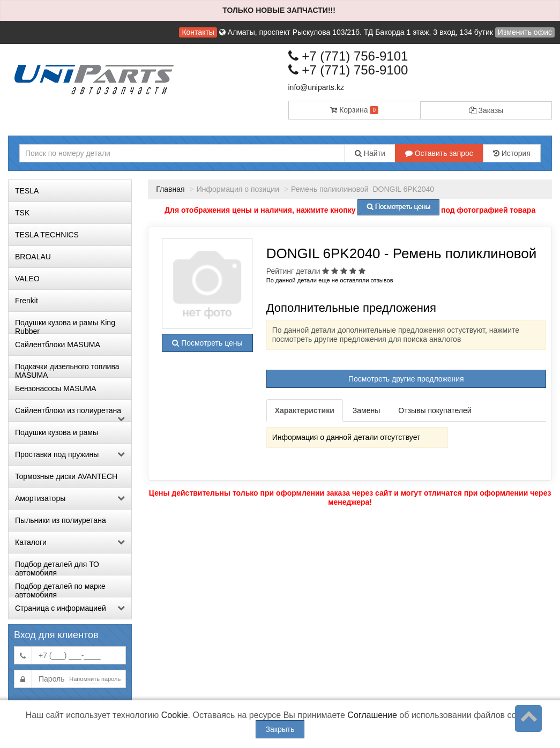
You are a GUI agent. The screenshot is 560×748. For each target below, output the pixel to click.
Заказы (486, 110)
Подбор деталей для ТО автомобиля (57, 567)
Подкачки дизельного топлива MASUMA (67, 370)
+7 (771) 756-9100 (348, 70)
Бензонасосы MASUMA (56, 388)
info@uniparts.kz (316, 87)
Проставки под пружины (70, 454)
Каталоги (70, 542)
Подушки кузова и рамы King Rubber (65, 326)
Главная (170, 189)
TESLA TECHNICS (47, 235)
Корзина (354, 110)
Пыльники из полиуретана (61, 520)
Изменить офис (525, 32)
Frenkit (27, 301)
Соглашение (372, 715)
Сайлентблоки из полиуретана (70, 414)
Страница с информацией (70, 608)
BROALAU (33, 257)
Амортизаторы (70, 498)
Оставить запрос (439, 153)
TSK (22, 213)
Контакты (198, 32)
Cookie (175, 715)
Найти (370, 153)
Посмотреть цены (207, 343)
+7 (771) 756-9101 (348, 56)
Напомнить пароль (95, 679)
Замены (366, 410)
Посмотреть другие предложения (406, 379)
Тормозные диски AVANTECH (66, 476)
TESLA (27, 191)
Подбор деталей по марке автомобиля (60, 589)
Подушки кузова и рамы (57, 432)
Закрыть (280, 729)
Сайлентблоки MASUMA (58, 345)
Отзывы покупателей (435, 410)
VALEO (27, 279)
